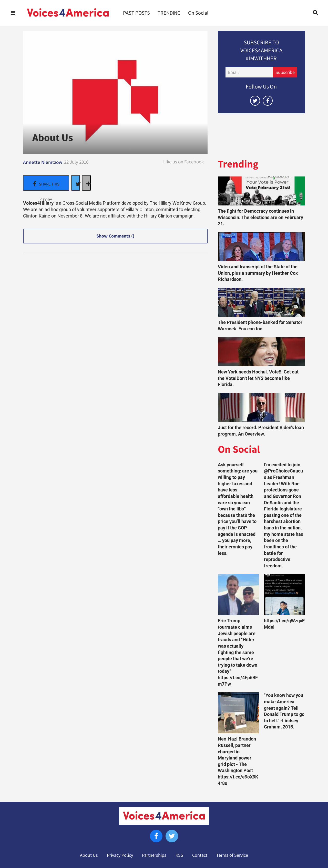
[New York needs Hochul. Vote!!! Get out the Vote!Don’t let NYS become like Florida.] (261, 352)
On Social (198, 13)
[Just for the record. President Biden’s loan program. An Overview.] (261, 407)
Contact (200, 855)
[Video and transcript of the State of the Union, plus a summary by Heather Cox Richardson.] (261, 247)
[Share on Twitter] (76, 183)
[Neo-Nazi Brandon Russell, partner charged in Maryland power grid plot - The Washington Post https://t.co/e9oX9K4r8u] (238, 713)
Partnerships (154, 855)
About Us (89, 855)
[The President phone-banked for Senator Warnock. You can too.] (261, 302)
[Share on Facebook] (46, 183)
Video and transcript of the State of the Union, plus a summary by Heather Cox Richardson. (258, 273)
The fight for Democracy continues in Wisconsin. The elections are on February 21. (260, 217)
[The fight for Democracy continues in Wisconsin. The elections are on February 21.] (261, 191)
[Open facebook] (268, 101)
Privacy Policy (120, 855)
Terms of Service (232, 855)
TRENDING (169, 13)
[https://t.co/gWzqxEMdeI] (284, 595)
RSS (179, 855)
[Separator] (86, 183)
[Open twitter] (255, 101)
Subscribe (285, 72)
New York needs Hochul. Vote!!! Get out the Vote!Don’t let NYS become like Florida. (258, 378)
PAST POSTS (136, 13)
